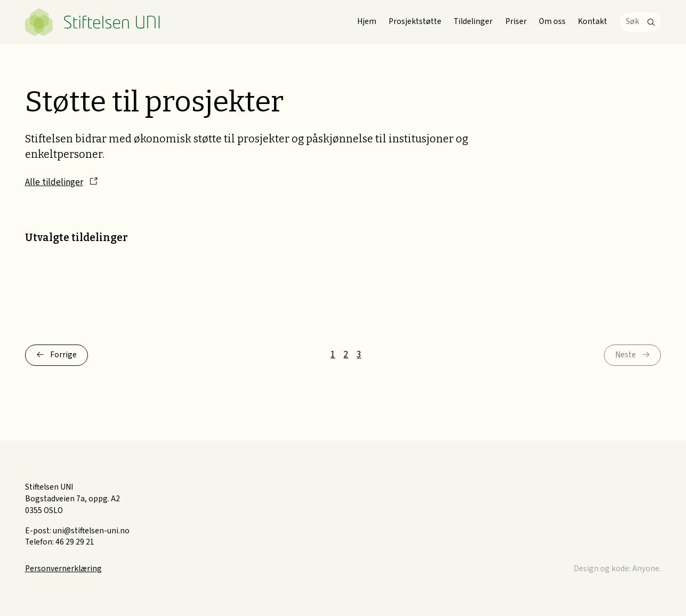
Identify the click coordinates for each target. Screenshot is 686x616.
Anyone (646, 569)
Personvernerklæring (63, 569)
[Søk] (641, 22)
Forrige (63, 355)
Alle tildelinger (54, 182)
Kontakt (592, 21)
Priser (516, 21)
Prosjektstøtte (415, 21)
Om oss (552, 21)
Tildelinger (473, 21)
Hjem (367, 21)
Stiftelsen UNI (93, 22)
